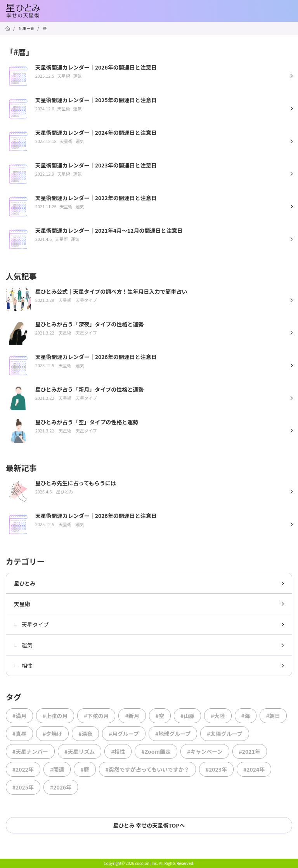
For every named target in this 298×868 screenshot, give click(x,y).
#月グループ (124, 734)
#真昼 (19, 734)
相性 (23, 666)
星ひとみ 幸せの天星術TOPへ (149, 825)
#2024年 (254, 769)
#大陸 (218, 716)
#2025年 (23, 787)
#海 (246, 716)
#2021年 (250, 751)
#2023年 (216, 769)
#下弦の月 (96, 716)
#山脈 (187, 716)
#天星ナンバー (30, 751)
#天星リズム (80, 751)
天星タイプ (31, 624)
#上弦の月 (55, 716)
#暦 (85, 769)
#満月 (19, 716)
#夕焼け (52, 734)
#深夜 (85, 734)
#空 (160, 716)
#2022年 (23, 769)
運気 (23, 645)
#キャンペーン (205, 751)
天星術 (22, 604)
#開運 (57, 769)
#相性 (118, 751)
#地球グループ (173, 734)
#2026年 (61, 787)
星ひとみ (25, 583)
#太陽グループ (224, 734)
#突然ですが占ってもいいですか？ (147, 769)
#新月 (132, 716)
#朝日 (273, 716)
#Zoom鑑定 (156, 751)
